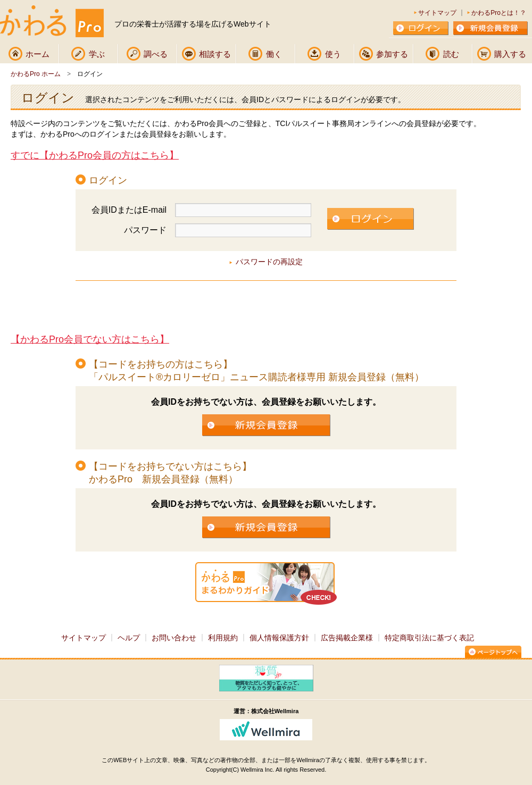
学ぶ (97, 54)
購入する (510, 54)
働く (274, 54)
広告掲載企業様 (347, 638)
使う (333, 54)
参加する (392, 54)
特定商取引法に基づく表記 (429, 638)
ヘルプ (129, 638)
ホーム (38, 54)
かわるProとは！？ (499, 13)
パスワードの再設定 (269, 262)
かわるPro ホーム (36, 74)
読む (451, 54)
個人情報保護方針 (279, 638)
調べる (156, 54)
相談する (215, 54)
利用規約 (223, 638)
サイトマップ (437, 13)
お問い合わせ (174, 638)
